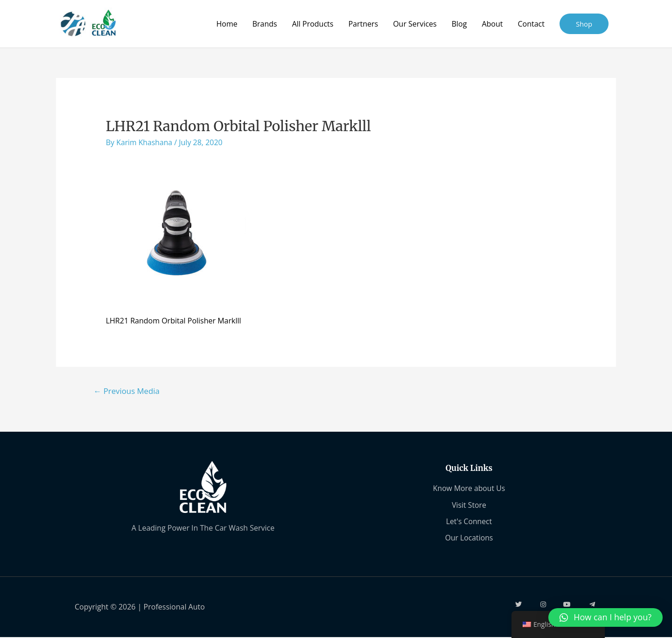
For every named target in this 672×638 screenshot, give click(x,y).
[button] (605, 617)
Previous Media (127, 391)
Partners (363, 24)
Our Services (415, 24)
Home (227, 24)
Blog (459, 24)
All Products (312, 24)
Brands (264, 24)
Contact (531, 24)
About (492, 24)
